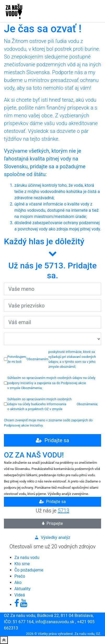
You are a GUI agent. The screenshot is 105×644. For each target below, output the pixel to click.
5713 (63, 511)
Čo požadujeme (29, 570)
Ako (18, 582)
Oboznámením (37, 359)
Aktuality (22, 589)
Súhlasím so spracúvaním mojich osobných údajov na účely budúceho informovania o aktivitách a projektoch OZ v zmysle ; (51, 404)
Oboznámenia (31, 388)
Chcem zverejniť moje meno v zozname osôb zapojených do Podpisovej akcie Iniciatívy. (48, 423)
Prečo (20, 576)
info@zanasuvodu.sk (55, 622)
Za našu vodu (27, 558)
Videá (20, 595)
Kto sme (22, 564)
